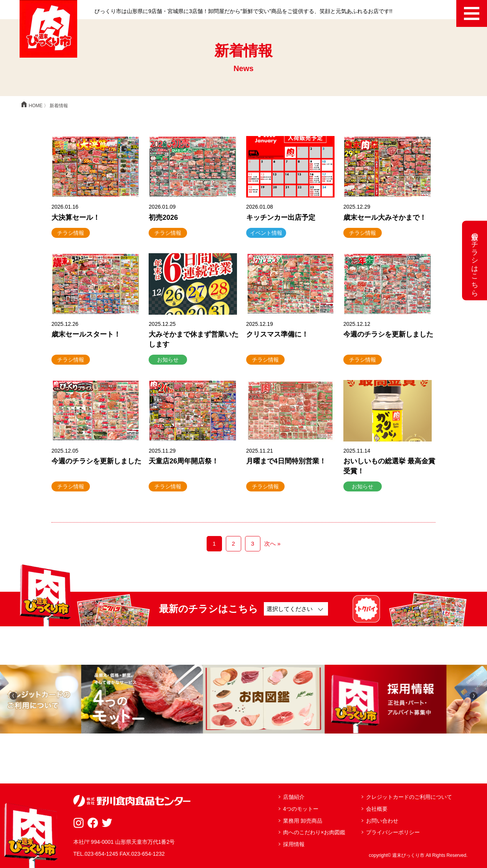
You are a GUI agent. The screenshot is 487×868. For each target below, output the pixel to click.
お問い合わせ (382, 821)
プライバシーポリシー (393, 832)
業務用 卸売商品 (303, 821)
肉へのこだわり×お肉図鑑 (314, 832)
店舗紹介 (294, 797)
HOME (31, 106)
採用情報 (294, 844)
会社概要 (377, 809)
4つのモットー (301, 809)
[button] (13, 695)
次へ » (272, 544)
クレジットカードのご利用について (409, 797)
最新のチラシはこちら (475, 260)
